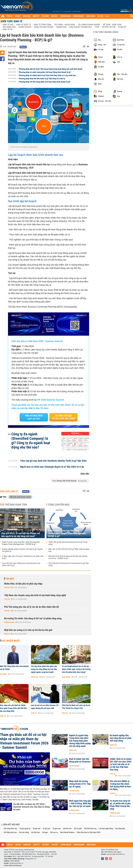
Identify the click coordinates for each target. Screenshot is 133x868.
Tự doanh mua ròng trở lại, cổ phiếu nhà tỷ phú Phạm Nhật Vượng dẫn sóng (120, 805)
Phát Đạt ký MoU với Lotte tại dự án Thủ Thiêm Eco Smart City (76, 707)
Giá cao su (54, 832)
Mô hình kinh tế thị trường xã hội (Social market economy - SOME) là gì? (68, 557)
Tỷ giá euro (57, 829)
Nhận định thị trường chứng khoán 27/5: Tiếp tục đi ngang (80, 784)
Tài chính (3, 674)
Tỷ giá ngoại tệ (25, 829)
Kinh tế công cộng (43, 25)
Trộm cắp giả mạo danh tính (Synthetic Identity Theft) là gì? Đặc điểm (53, 461)
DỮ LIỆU (101, 16)
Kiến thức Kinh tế (12, 21)
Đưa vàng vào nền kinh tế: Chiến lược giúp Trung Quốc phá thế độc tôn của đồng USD (13, 708)
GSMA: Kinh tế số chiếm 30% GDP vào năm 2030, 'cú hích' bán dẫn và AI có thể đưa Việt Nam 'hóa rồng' (121, 764)
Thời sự (7, 588)
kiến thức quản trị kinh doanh (20, 497)
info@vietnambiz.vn (16, 863)
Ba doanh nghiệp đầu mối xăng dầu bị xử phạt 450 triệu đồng (120, 738)
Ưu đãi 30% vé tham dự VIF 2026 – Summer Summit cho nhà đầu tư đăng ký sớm (31, 807)
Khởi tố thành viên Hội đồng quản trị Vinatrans (80, 760)
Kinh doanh (66, 677)
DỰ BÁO (18, 16)
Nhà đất (65, 713)
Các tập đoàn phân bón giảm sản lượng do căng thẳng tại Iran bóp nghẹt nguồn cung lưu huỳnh (44, 669)
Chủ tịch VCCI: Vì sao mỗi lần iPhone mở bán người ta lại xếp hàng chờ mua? (21, 535)
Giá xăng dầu (120, 829)
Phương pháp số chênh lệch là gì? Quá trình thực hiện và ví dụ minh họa (47, 75)
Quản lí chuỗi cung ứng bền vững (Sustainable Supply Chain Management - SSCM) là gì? (21, 543)
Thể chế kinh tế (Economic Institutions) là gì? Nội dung (69, 564)
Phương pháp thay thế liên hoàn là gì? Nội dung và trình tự (42, 79)
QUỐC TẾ (36, 16)
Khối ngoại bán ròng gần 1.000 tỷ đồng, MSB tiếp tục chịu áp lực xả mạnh (80, 804)
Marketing (61, 27)
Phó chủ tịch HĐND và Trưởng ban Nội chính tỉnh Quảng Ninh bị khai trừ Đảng (120, 785)
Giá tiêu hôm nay (90, 829)
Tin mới (10, 579)
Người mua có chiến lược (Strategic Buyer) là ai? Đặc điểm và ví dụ (52, 467)
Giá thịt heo (36, 832)
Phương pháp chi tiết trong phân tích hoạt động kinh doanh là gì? (45, 82)
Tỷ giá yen (46, 829)
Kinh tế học (8, 25)
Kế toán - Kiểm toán (112, 25)
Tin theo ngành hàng (106, 32)
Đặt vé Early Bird (34, 417)
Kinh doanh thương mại (81, 27)
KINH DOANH (91, 16)
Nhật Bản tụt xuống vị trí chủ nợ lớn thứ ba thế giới (28, 630)
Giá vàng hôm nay (10, 829)
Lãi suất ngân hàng (106, 829)
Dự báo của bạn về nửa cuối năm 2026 (64, 417)
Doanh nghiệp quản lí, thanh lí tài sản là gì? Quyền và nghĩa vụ (22, 550)
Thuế (97, 27)
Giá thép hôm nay (10, 832)
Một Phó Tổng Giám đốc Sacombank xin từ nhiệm (14, 668)
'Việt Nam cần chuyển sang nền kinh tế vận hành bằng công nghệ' (35, 595)
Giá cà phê (78, 829)
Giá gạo (45, 832)
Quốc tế (7, 634)
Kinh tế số (8, 29)
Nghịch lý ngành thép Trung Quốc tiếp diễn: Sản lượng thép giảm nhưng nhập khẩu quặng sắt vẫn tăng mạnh (80, 741)
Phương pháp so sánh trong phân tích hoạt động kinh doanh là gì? (45, 72)
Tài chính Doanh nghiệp (89, 25)
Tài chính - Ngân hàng (65, 25)
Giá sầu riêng (24, 832)
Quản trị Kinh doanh (44, 27)
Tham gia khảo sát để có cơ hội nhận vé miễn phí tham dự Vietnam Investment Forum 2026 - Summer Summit (24, 741)
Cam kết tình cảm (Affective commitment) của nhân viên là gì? (21, 564)
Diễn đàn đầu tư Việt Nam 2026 (89, 832)
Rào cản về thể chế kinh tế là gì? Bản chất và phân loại (69, 550)
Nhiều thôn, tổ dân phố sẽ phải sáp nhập (23, 584)
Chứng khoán (25, 27)
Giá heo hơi (67, 829)
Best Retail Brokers (68, 832)
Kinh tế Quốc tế (24, 25)
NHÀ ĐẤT (54, 16)
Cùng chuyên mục (59, 505)
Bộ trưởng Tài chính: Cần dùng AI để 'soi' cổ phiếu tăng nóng (33, 619)
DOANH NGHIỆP (78, 16)
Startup (122, 27)
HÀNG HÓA (27, 16)
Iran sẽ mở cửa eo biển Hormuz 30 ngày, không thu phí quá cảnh (45, 707)
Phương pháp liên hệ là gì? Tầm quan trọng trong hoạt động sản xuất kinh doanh (51, 69)
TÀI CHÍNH (45, 16)
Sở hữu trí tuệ (109, 27)
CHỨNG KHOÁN (65, 16)
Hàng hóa (35, 677)
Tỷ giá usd (37, 829)
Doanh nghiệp (74, 766)
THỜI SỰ (10, 16)
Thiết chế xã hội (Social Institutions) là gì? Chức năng (68, 543)
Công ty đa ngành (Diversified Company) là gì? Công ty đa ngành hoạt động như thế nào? (31, 441)
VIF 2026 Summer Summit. (51, 400)
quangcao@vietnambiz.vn (116, 854)
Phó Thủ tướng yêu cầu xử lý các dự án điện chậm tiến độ (32, 607)
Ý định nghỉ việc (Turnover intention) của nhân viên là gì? (23, 557)
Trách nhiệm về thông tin (13, 865)
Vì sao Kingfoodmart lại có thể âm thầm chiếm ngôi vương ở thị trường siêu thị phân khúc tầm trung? (76, 669)
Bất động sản (9, 27)
